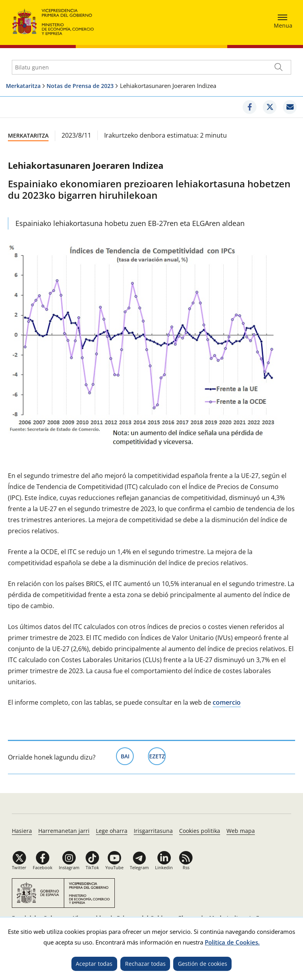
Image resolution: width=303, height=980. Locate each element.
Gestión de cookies (203, 964)
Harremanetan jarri (64, 831)
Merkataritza (23, 86)
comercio (227, 702)
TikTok (92, 867)
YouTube (114, 867)
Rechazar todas (145, 964)
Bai (127, 756)
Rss (186, 867)
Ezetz (158, 756)
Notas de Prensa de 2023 (80, 86)
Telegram (139, 867)
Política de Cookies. (232, 942)
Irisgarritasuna (153, 831)
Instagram (69, 867)
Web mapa (241, 831)
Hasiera (22, 831)
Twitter (19, 867)
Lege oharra (112, 831)
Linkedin (164, 867)
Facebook (43, 867)
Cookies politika (200, 831)
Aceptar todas (94, 964)
